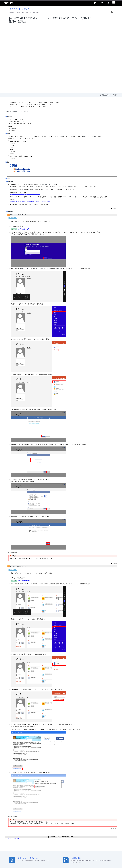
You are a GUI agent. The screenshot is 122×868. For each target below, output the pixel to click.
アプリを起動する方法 (24, 161)
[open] (108, 3)
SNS (39, 34)
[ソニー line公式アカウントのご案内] (95, 850)
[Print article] (112, 12)
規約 (108, 842)
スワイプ (60, 200)
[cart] (102, 3)
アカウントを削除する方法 (22, 103)
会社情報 (59, 845)
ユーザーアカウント (66, 118)
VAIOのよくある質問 (13, 770)
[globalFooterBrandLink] (102, 861)
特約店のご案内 (75, 845)
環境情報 (95, 845)
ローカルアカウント (71, 129)
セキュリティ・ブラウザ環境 (70, 842)
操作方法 (14, 99)
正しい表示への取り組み (40, 860)
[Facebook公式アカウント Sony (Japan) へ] (108, 850)
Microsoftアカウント (48, 116)
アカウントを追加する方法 (22, 101)
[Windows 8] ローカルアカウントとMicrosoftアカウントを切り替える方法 (30, 133)
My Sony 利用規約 (105, 845)
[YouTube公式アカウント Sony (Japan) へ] (104, 850)
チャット (35, 38)
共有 (84, 68)
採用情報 (66, 845)
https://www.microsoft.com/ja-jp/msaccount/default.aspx (25, 126)
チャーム (75, 200)
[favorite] (95, 3)
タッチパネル (40, 200)
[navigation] (115, 3)
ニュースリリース (86, 845)
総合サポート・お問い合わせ (21, 9)
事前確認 (14, 97)
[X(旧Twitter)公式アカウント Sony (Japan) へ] (99, 850)
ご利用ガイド (101, 842)
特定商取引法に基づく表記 (88, 842)
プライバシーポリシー (26, 860)
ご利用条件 (16, 860)
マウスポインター (24, 200)
